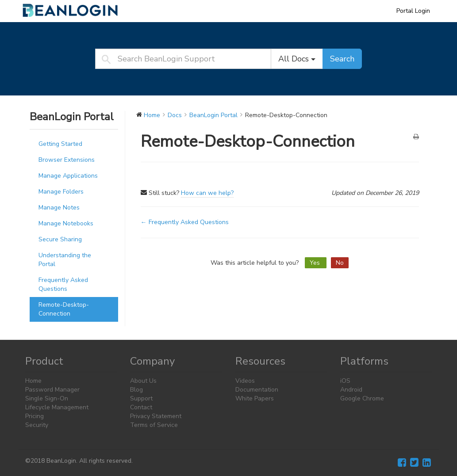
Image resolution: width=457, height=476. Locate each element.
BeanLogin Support (76, 11)
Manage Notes (59, 208)
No (340, 263)
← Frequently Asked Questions (185, 222)
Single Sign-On (47, 398)
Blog (136, 390)
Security (37, 425)
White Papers (255, 398)
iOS (345, 381)
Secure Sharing (60, 239)
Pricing (35, 416)
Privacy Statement (156, 416)
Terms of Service (154, 425)
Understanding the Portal (65, 260)
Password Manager (52, 390)
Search (342, 59)
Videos (245, 381)
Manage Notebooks (66, 223)
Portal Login (413, 11)
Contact (141, 407)
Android (351, 390)
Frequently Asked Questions (63, 284)
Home (33, 381)
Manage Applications (68, 176)
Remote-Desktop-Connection (64, 309)
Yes (316, 263)
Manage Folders (61, 192)
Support (141, 398)
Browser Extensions (67, 160)
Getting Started (60, 144)
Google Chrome (362, 398)
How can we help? (207, 193)
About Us (143, 381)
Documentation (257, 390)
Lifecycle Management (57, 407)
